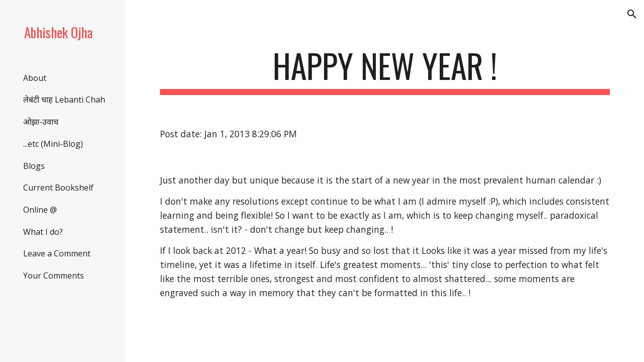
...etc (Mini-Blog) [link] (53, 144)
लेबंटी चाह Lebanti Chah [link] (64, 100)
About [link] (35, 78)
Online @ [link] (40, 210)
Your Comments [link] (54, 276)
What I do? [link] (43, 232)
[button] (632, 14)
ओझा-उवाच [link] (41, 122)
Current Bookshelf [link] (58, 188)
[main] (385, 71)
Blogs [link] (34, 166)
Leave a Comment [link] (57, 253)
